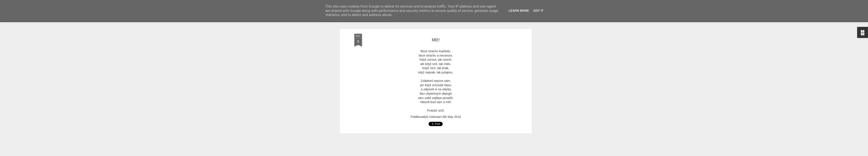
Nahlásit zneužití (516, 154)
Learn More (519, 11)
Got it (538, 11)
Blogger (502, 154)
